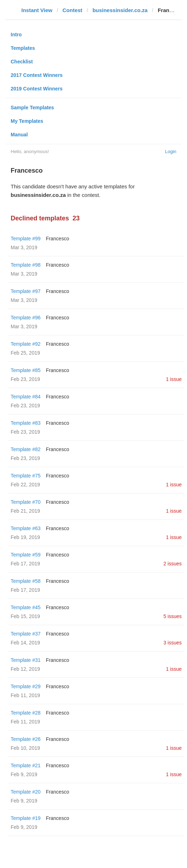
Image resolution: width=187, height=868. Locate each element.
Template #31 (26, 660)
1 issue (174, 379)
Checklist (22, 62)
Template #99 (26, 239)
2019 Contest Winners (37, 89)
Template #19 (26, 818)
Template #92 (26, 344)
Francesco (57, 239)
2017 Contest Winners (37, 75)
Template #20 (26, 792)
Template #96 (26, 318)
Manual (19, 135)
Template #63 (26, 528)
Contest (73, 10)
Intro (16, 35)
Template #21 (26, 765)
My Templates (27, 121)
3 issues (173, 643)
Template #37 (26, 634)
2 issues (173, 564)
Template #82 (26, 449)
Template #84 (26, 397)
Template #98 (26, 265)
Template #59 (26, 555)
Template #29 (26, 686)
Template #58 (26, 581)
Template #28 (26, 713)
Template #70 (26, 502)
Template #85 (26, 370)
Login (171, 151)
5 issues (173, 616)
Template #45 (26, 607)
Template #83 (26, 423)
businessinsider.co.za (120, 10)
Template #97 (26, 291)
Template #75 (26, 476)
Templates (23, 48)
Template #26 (26, 739)
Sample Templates (32, 108)
